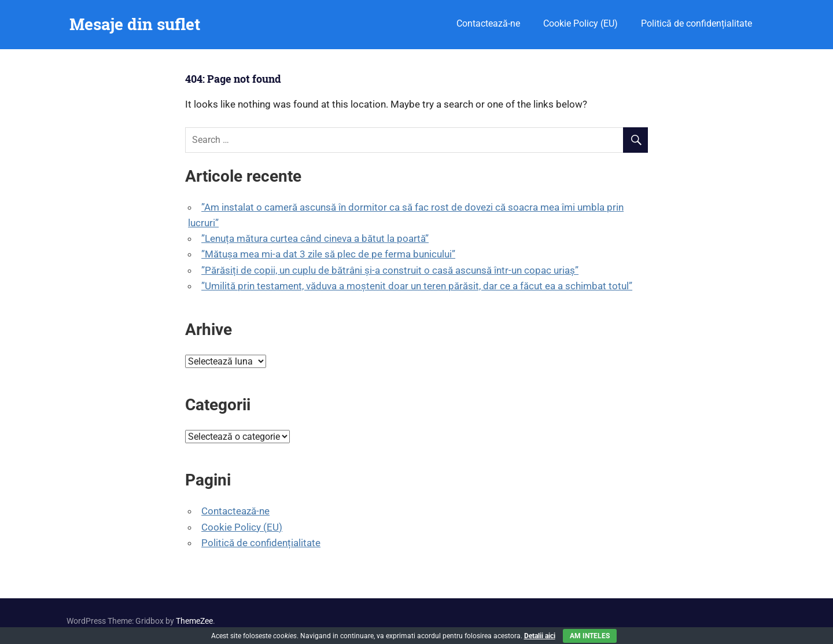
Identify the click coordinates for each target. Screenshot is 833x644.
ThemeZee (194, 621)
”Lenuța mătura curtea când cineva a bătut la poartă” (315, 238)
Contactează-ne (488, 23)
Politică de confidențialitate (696, 23)
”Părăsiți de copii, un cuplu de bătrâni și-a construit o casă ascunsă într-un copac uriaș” (390, 270)
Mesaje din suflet (135, 24)
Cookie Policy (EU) (580, 23)
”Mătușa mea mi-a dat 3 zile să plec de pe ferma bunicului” (328, 254)
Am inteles (590, 636)
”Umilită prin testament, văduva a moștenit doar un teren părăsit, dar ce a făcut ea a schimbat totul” (417, 286)
